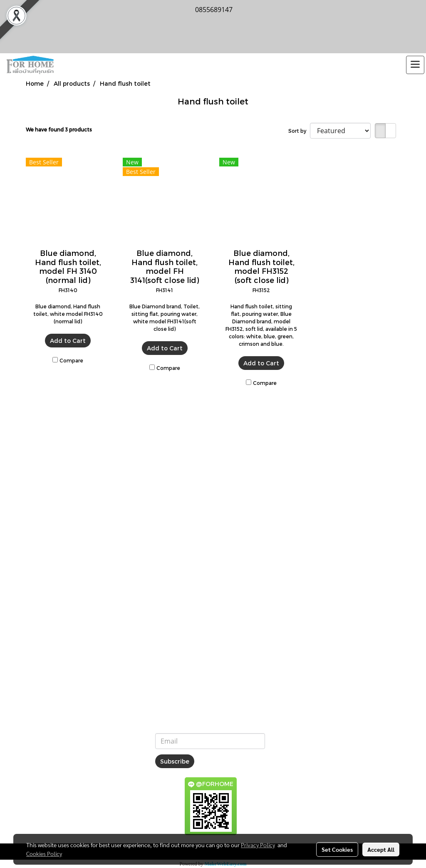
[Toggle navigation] (415, 65)
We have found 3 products (59, 129)
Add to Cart (68, 341)
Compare (71, 360)
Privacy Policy (258, 845)
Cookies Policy (44, 853)
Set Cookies (337, 849)
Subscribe (175, 761)
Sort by (299, 131)
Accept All (381, 849)
